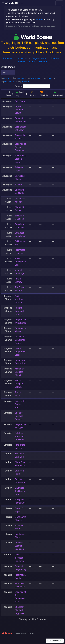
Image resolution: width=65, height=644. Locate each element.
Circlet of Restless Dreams (19, 416)
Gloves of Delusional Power (20, 340)
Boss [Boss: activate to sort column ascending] (8, 94)
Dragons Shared (39, 58)
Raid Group (8, 67)
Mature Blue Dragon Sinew (20, 159)
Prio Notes (8, 82)
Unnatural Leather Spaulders (20, 546)
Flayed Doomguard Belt (20, 262)
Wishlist (18, 78)
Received (34, 78)
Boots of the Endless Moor (20, 404)
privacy (24, 633)
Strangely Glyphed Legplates (19, 610)
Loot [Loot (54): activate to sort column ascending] (20, 94)
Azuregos (7, 58)
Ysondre (43, 62)
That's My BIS (11, 3)
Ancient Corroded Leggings (19, 311)
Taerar (32, 62)
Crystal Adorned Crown (19, 110)
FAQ (18, 633)
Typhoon (19, 184)
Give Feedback (55, 641)
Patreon (39, 19)
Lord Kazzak (22, 58)
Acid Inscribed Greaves (19, 299)
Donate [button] (8, 633)
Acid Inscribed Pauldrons (20, 558)
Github (31, 633)
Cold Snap (20, 101)
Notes (48, 78)
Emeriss (55, 58)
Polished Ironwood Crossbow (19, 436)
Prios (5, 78)
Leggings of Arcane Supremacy (20, 147)
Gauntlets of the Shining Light (20, 491)
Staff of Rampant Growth (19, 384)
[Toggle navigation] (59, 3)
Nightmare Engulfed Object (20, 372)
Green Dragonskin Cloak (20, 352)
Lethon (22, 62)
